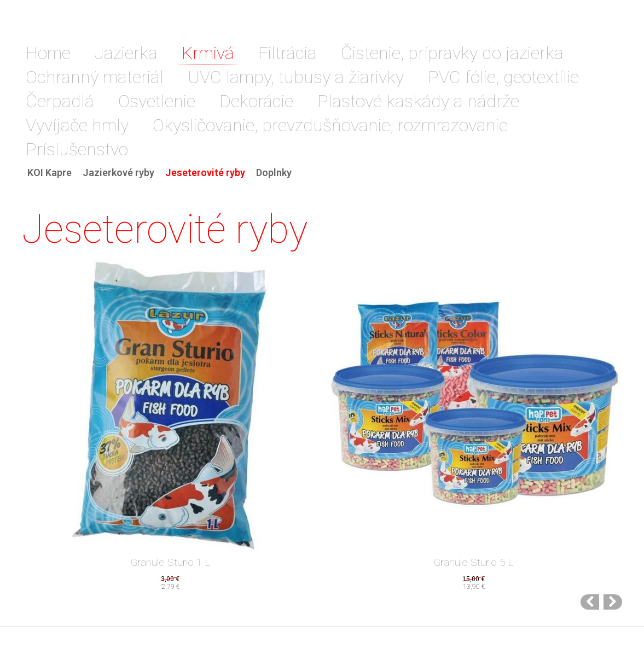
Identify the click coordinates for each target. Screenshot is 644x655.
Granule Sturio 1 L (170, 562)
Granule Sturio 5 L (474, 562)
